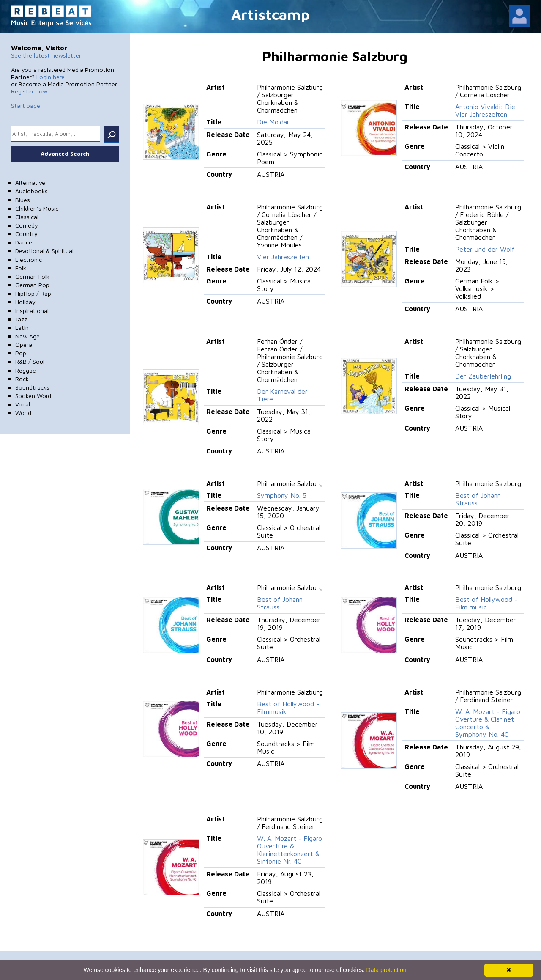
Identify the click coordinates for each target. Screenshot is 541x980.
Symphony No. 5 (282, 495)
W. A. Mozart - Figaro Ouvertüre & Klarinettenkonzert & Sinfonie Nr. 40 (290, 850)
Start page (26, 106)
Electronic (29, 259)
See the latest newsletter (46, 55)
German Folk (32, 276)
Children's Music (37, 208)
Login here (51, 77)
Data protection (387, 970)
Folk (21, 268)
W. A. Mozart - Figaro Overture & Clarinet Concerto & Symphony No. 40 (488, 723)
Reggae (26, 370)
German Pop (32, 285)
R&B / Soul (30, 361)
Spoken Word (33, 396)
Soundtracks (32, 387)
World (23, 413)
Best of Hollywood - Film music (486, 603)
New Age (27, 336)
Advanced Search (65, 154)
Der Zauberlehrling (483, 376)
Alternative (30, 183)
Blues (23, 200)
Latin (22, 328)
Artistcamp (270, 14)
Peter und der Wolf (485, 249)
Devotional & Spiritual (44, 251)
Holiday (25, 302)
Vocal (23, 404)
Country (26, 234)
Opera (24, 345)
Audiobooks (31, 191)
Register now (29, 91)
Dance (24, 242)
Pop (21, 353)
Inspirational (32, 311)
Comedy (27, 225)
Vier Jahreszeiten (283, 257)
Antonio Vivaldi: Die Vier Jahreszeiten (485, 110)
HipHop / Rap (33, 293)
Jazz (21, 319)
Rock (22, 379)
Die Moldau (274, 122)
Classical (27, 217)
